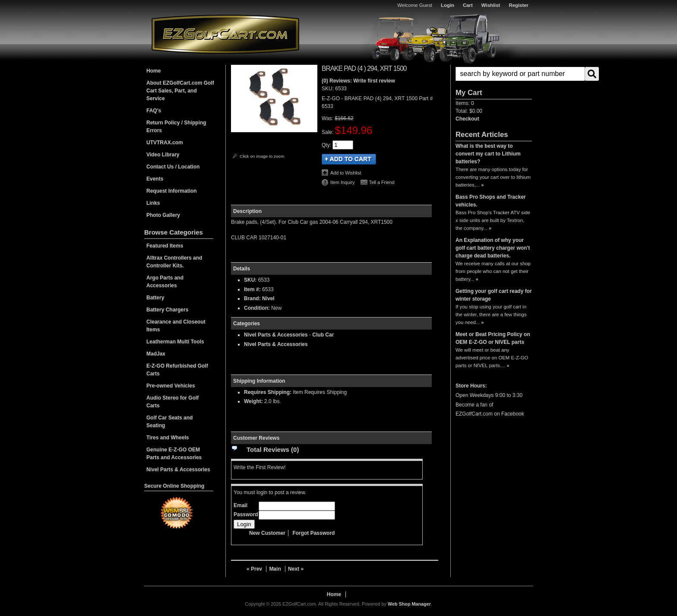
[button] (494, 74)
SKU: (328, 89)
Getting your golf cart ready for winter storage (494, 295)
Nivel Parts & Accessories (276, 335)
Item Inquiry (342, 182)
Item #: (253, 289)
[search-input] (520, 74)
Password (246, 514)
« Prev (254, 569)
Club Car (323, 335)
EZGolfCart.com (225, 34)
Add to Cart (349, 159)
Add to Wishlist (346, 173)
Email (240, 505)
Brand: (252, 298)
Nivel (268, 298)
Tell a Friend (382, 182)
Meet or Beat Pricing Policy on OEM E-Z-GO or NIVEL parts (493, 338)
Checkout (467, 119)
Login (448, 5)
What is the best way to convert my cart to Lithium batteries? (488, 154)
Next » (296, 569)
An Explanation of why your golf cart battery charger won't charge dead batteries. (493, 248)
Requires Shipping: (268, 392)
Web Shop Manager (409, 604)
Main (275, 569)
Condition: (257, 308)
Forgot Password (313, 533)
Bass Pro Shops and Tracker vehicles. (491, 201)
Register (519, 5)
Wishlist (491, 5)
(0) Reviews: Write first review (358, 81)
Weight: (253, 401)
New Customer (267, 533)
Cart (468, 5)
